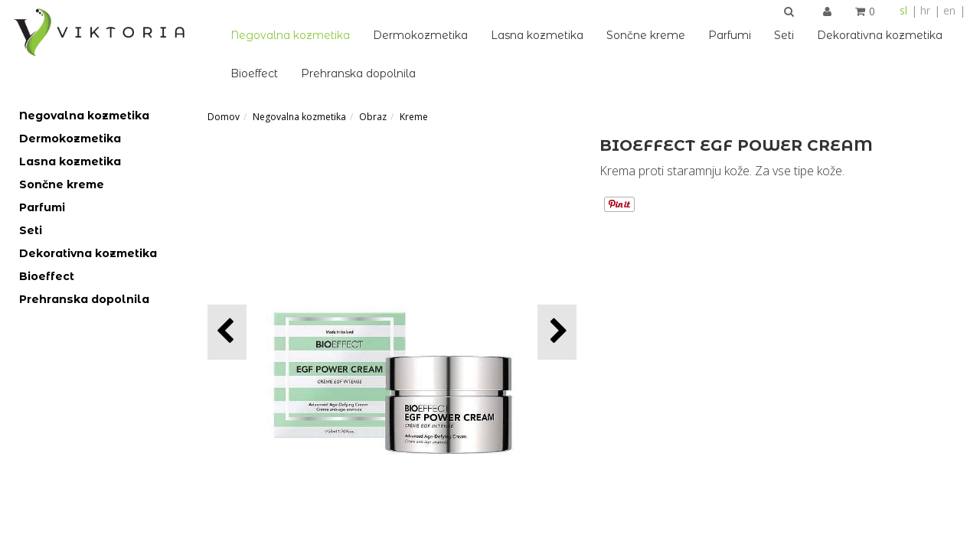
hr (925, 10)
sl (903, 10)
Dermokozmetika (420, 35)
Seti (784, 35)
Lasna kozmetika (537, 35)
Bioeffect (254, 73)
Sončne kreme (646, 35)
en (949, 10)
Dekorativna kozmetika (880, 35)
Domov (224, 117)
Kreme (414, 117)
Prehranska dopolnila (358, 73)
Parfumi (730, 35)
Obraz (373, 117)
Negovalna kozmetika (290, 35)
